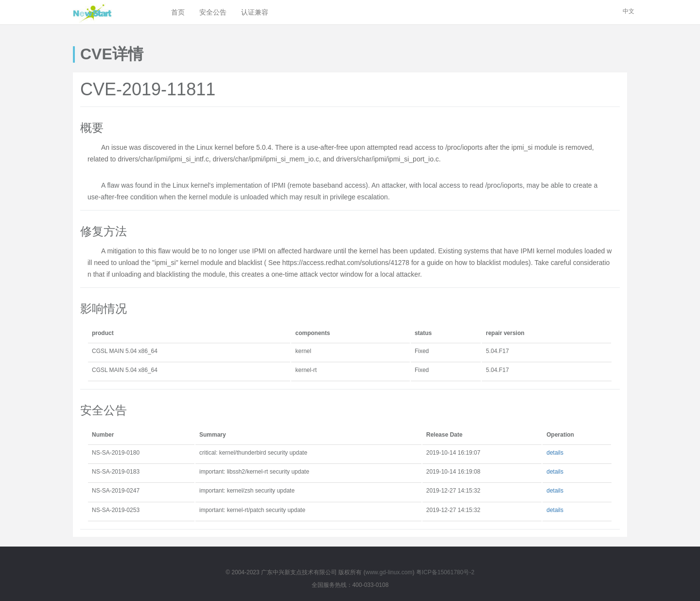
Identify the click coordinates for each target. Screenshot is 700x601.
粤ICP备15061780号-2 (445, 572)
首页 (178, 12)
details (555, 453)
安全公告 (213, 12)
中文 (629, 11)
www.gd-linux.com (389, 572)
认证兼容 (255, 12)
